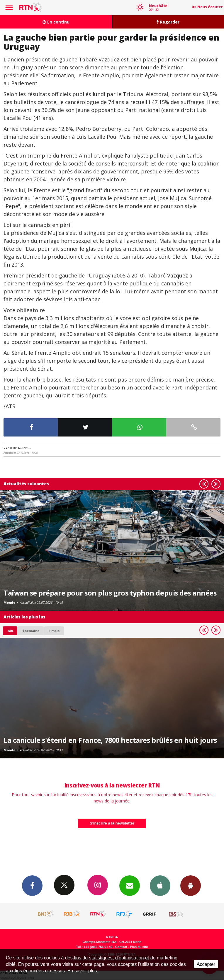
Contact (121, 947)
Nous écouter (210, 7)
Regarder (168, 22)
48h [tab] (10, 631)
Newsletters (130, 885)
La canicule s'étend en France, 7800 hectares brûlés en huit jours (110, 740)
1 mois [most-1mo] (54, 631)
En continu (56, 22)
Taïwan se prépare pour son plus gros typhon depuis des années (110, 593)
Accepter (206, 964)
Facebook (32, 885)
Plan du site (139, 947)
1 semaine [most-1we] (31, 631)
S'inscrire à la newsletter (112, 823)
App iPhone (160, 885)
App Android (191, 885)
